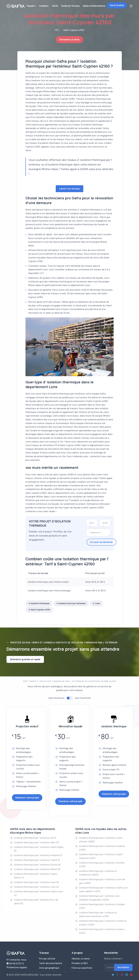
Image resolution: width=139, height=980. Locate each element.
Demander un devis (69, 40)
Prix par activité (47, 959)
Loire (97, 603)
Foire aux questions (82, 968)
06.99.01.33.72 (15, 963)
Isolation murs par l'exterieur (72, 603)
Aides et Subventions (94, 6)
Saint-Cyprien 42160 (40, 610)
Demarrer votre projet (27, 798)
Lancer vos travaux (69, 189)
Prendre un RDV (80, 963)
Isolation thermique (40, 603)
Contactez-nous (16, 960)
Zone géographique (49, 968)
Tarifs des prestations (51, 963)
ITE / (57, 30)
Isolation (44, 6)
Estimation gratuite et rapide (25, 659)
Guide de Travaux (70, 6)
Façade (32, 6)
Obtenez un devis (81, 959)
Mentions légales (17, 967)
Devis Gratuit (117, 5)
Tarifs (55, 6)
